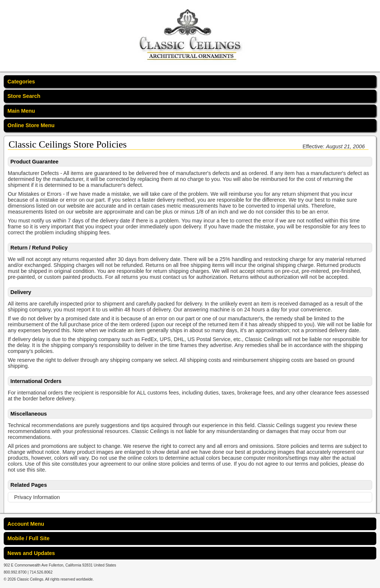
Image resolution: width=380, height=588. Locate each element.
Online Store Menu (31, 125)
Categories (21, 82)
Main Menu (21, 111)
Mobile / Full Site (29, 538)
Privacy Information (37, 497)
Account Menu (26, 524)
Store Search (24, 96)
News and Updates (31, 553)
